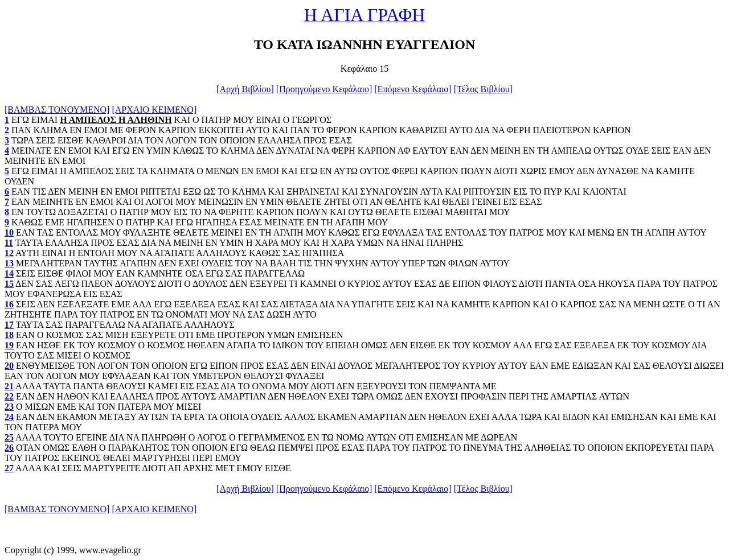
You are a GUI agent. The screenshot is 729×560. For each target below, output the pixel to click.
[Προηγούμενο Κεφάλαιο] (324, 89)
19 (9, 345)
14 (9, 273)
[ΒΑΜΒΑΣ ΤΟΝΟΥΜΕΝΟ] (57, 110)
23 (9, 407)
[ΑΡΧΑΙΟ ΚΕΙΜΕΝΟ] (154, 110)
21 (9, 386)
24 (9, 417)
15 (9, 284)
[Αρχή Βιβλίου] (245, 89)
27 (9, 468)
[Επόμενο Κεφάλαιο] (413, 89)
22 (9, 396)
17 (9, 325)
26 (9, 448)
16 (9, 304)
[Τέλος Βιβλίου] (483, 89)
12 (9, 253)
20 (9, 366)
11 (9, 243)
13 (9, 263)
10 (9, 232)
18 (9, 335)
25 (9, 437)
